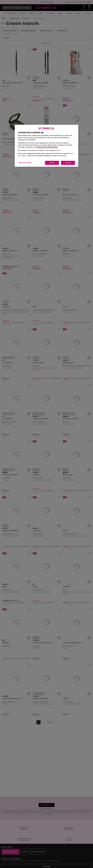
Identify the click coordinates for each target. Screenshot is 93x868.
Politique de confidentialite (47, 147)
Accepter (68, 163)
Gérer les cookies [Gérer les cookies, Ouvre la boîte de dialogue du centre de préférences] (25, 163)
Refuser (52, 163)
